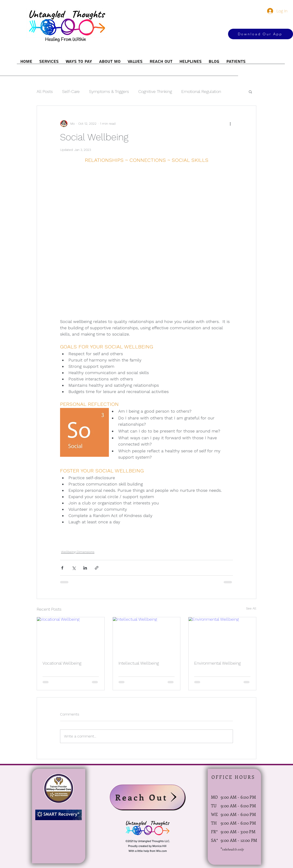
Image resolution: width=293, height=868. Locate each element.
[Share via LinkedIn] (85, 568)
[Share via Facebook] (62, 568)
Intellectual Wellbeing (139, 663)
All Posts (45, 91)
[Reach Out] (147, 797)
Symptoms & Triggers (109, 91)
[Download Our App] (261, 34)
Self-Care (71, 91)
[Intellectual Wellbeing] (147, 636)
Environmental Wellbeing (217, 663)
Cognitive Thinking (155, 91)
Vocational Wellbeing (62, 663)
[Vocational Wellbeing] (71, 636)
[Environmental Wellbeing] (222, 636)
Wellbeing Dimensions (78, 552)
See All (251, 608)
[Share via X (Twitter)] (74, 568)
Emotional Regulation (201, 91)
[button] (250, 92)
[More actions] (230, 124)
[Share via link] (97, 568)
